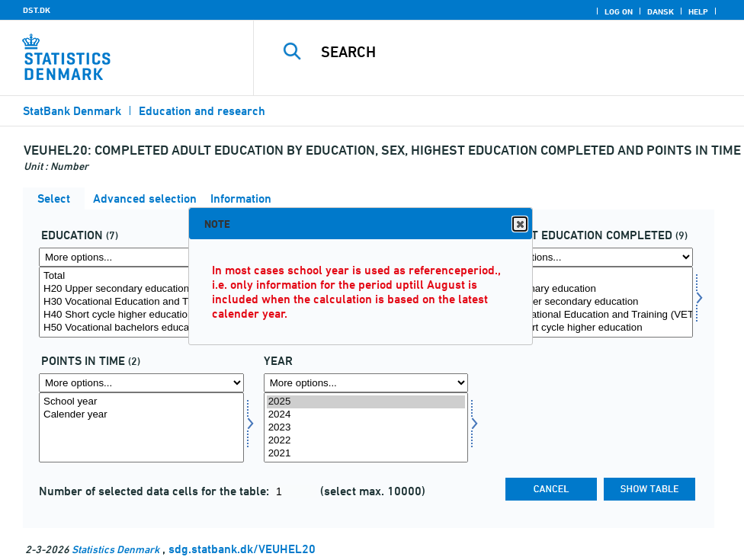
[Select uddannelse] (141, 302)
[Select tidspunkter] (141, 428)
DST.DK (37, 10)
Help (698, 11)
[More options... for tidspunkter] (141, 383)
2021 (366, 454)
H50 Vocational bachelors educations (141, 328)
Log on (619, 11)
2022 (366, 441)
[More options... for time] (366, 383)
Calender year (141, 415)
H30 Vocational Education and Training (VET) (141, 302)
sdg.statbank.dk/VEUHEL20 (242, 549)
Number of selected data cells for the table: (156, 491)
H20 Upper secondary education (141, 289)
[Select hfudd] (590, 302)
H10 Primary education (590, 289)
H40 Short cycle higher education (141, 315)
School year (141, 402)
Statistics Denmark (115, 549)
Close (519, 224)
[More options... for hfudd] (590, 257)
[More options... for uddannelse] (141, 257)
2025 (366, 402)
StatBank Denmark (72, 111)
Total (141, 276)
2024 (366, 415)
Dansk (661, 11)
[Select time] (366, 428)
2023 (366, 428)
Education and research (202, 111)
